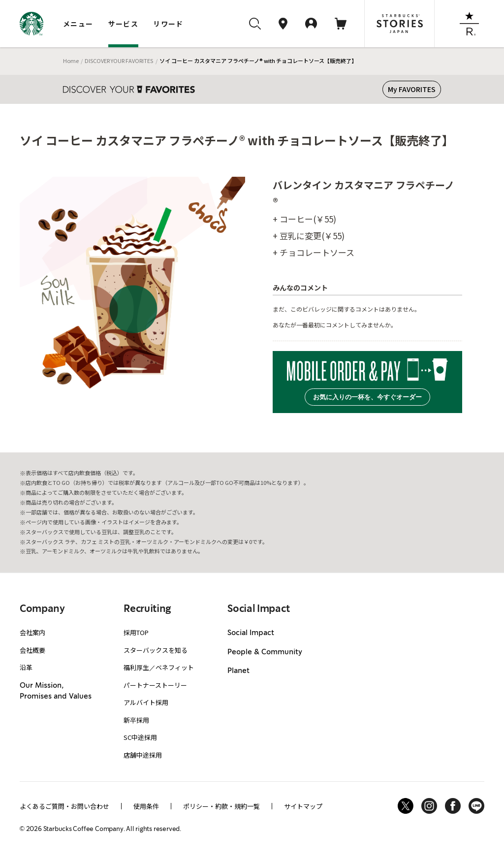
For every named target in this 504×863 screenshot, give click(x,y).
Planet (238, 671)
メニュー (78, 24)
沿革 (26, 667)
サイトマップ (303, 806)
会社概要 (32, 650)
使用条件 (146, 806)
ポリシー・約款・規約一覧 (221, 806)
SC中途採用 (140, 737)
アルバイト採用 (146, 702)
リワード (168, 24)
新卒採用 (136, 720)
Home (71, 61)
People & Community (265, 652)
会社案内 (32, 632)
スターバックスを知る (156, 650)
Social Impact (251, 633)
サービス (124, 24)
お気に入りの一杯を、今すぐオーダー (367, 397)
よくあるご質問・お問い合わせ (64, 806)
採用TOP (136, 632)
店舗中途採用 (143, 755)
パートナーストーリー (155, 685)
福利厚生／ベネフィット (159, 667)
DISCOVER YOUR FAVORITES (119, 61)
